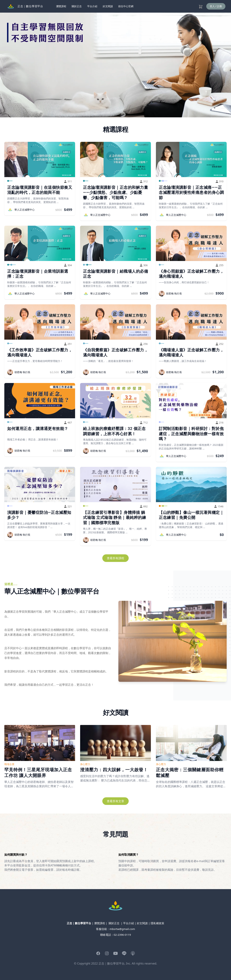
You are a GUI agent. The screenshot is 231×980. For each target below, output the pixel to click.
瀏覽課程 (61, 6)
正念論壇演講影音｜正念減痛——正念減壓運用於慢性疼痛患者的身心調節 (191, 193)
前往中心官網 (126, 6)
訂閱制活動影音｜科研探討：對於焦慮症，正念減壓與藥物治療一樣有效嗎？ (191, 434)
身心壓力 (85, 764)
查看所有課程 (115, 558)
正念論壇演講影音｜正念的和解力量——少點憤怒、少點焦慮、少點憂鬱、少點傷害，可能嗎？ (115, 193)
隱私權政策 (157, 923)
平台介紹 (92, 6)
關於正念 (77, 6)
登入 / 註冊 (216, 6)
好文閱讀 (108, 6)
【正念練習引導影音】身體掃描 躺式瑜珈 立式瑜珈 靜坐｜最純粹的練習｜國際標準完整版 (115, 518)
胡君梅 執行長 (174, 293)
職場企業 (9, 764)
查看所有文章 (115, 801)
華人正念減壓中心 (25, 210)
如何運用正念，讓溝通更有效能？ (38, 429)
